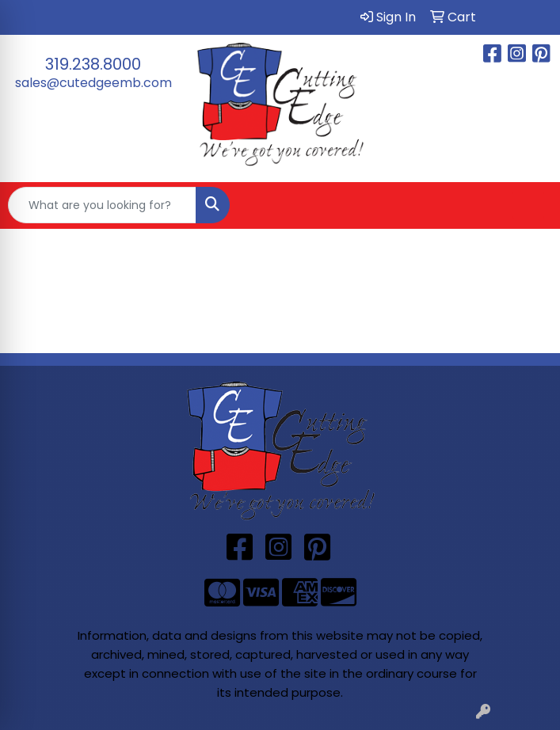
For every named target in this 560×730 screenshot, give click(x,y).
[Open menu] (528, 205)
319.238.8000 (93, 64)
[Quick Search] (102, 205)
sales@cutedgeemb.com (93, 83)
